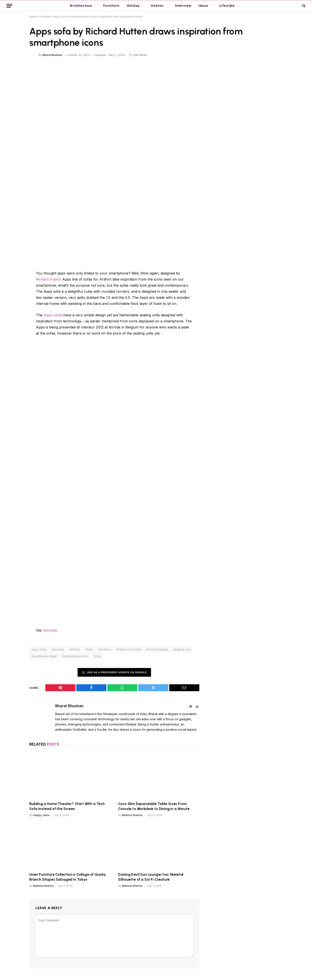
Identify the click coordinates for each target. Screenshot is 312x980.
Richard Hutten (48, 279)
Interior (157, 6)
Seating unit (182, 649)
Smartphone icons (75, 656)
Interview (183, 6)
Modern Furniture (129, 649)
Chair (89, 649)
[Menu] (9, 6)
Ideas (203, 6)
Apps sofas (53, 315)
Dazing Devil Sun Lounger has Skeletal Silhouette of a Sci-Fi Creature (151, 876)
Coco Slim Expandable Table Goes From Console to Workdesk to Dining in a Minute (154, 806)
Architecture (81, 6)
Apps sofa (39, 649)
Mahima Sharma (132, 815)
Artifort (75, 649)
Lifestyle (227, 6)
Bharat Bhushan (53, 55)
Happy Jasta (41, 815)
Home (33, 17)
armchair (58, 649)
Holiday (133, 6)
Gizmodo (50, 630)
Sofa (97, 656)
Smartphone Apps (44, 656)
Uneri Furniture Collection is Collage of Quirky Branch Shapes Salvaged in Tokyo (68, 876)
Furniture (111, 6)
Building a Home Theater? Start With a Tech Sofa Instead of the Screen (67, 806)
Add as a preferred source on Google (114, 672)
